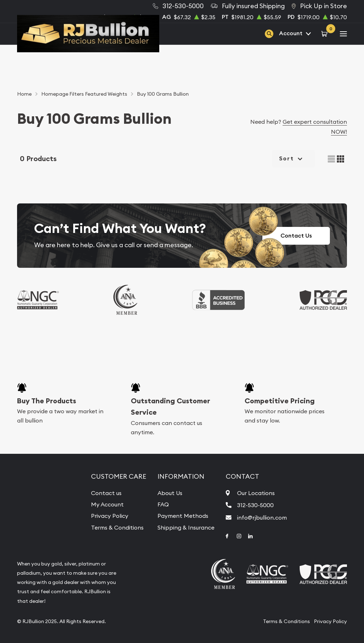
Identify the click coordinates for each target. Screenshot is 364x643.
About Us (170, 493)
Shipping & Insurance (186, 527)
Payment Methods (183, 516)
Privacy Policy (110, 516)
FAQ (163, 504)
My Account (107, 504)
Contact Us (296, 236)
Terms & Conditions (117, 527)
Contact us (106, 493)
